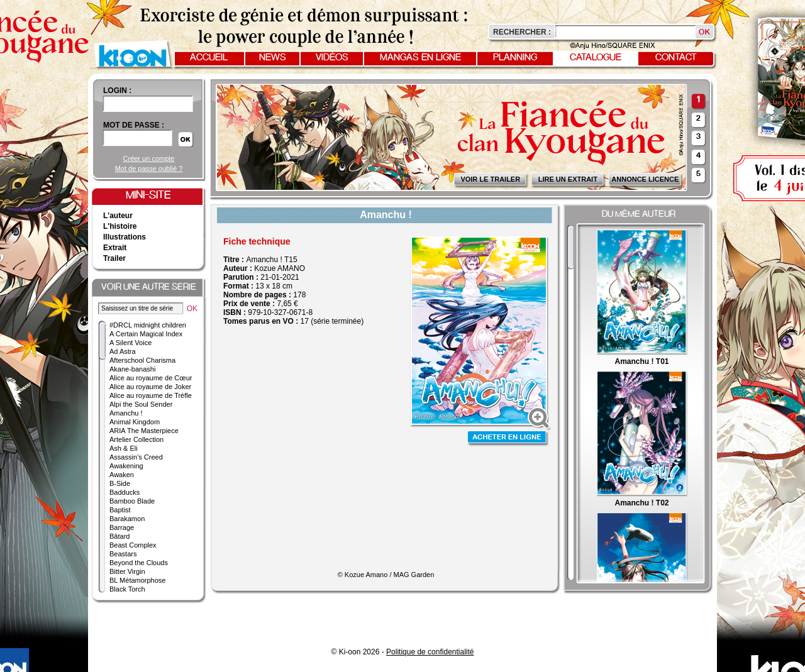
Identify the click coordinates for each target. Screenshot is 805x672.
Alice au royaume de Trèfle (151, 395)
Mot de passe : (134, 125)
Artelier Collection (136, 439)
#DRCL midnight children (148, 325)
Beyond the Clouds (139, 563)
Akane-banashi (132, 369)
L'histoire (120, 226)
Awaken (122, 475)
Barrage (122, 527)
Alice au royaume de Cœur (151, 378)
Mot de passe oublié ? (149, 168)
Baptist (120, 510)
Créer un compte (149, 158)
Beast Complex (133, 545)
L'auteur (118, 216)
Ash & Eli (124, 448)
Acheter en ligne (508, 438)
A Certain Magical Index (146, 334)
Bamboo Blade (132, 501)
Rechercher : (522, 32)
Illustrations (125, 237)
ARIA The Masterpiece (144, 431)
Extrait (115, 248)
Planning (515, 58)
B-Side (120, 483)
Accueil (209, 58)
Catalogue (596, 58)
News (273, 58)
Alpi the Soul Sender (141, 404)
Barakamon (127, 519)
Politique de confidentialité (430, 652)
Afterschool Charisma (142, 360)
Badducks (125, 492)
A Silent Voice (130, 343)
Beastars (123, 554)
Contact (676, 58)
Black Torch (127, 589)
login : (117, 91)
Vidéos (332, 58)
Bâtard (119, 536)
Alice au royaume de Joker (150, 387)
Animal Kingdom (135, 422)
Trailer (114, 258)
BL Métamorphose (137, 580)
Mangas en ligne (420, 58)
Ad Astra (123, 351)
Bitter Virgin (127, 571)
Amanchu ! (126, 413)
